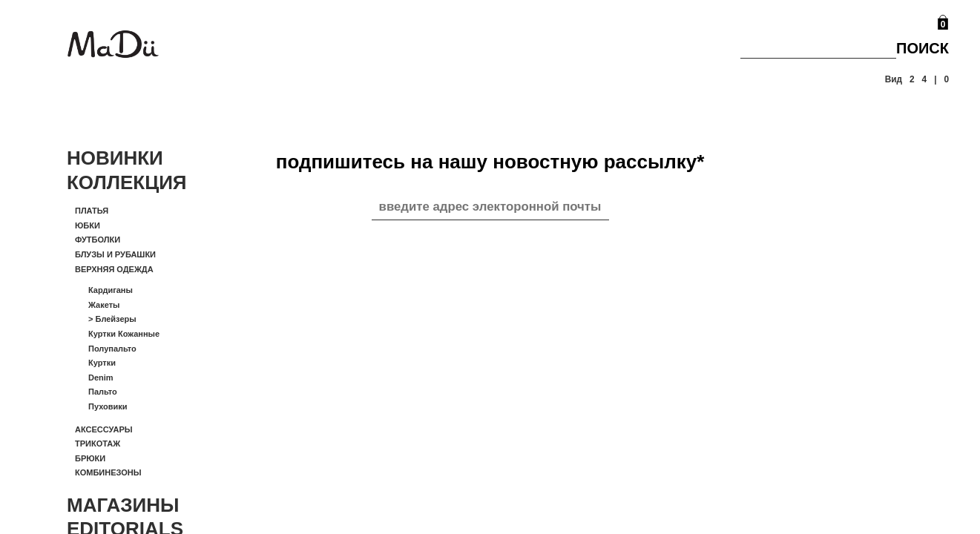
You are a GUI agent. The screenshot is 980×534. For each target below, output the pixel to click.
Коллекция (127, 182)
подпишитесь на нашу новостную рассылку (490, 162)
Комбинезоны (108, 472)
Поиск (923, 48)
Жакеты (104, 305)
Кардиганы (111, 290)
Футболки (98, 240)
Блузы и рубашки (115, 254)
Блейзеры (112, 319)
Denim (101, 378)
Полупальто (112, 349)
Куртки (102, 363)
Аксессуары (104, 429)
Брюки (90, 458)
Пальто (103, 392)
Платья (92, 211)
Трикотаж (98, 444)
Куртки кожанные (124, 334)
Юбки (88, 225)
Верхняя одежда (114, 269)
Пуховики (108, 406)
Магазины (123, 505)
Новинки (115, 158)
